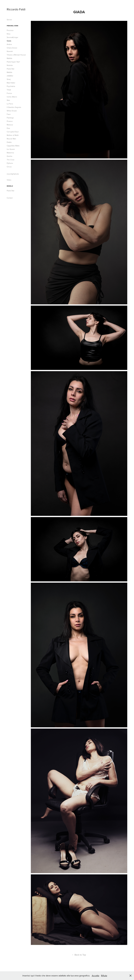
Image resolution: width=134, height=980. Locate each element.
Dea (8, 128)
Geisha (9, 156)
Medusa (10, 125)
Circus (9, 167)
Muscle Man (11, 139)
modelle (10, 186)
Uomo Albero (12, 97)
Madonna (10, 153)
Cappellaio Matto (13, 146)
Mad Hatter (11, 83)
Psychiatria (11, 86)
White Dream (12, 111)
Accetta (95, 976)
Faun (9, 114)
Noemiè (10, 51)
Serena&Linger (12, 37)
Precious (10, 30)
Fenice (9, 93)
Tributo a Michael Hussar (16, 55)
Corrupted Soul (13, 132)
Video (9, 180)
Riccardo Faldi (16, 9)
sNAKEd (10, 76)
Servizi (9, 20)
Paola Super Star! (13, 62)
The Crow (10, 160)
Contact (10, 198)
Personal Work (12, 26)
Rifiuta (104, 976)
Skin (8, 100)
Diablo (9, 142)
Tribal (9, 90)
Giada (9, 41)
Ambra (9, 44)
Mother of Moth (13, 135)
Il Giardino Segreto (14, 107)
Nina (8, 34)
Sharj (9, 79)
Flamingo (10, 118)
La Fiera (10, 104)
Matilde (9, 58)
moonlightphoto (13, 174)
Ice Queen (11, 149)
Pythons (10, 163)
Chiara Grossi (12, 48)
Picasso (10, 121)
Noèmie (10, 65)
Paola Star (11, 69)
